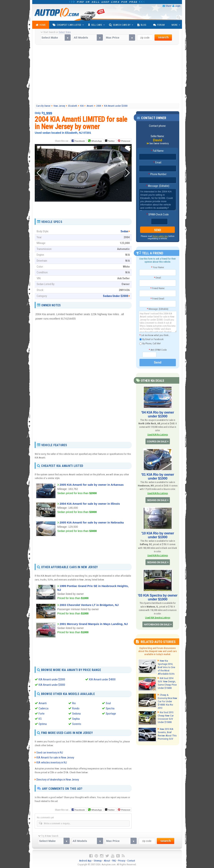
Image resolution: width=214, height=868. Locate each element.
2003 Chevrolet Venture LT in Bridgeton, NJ (89, 605)
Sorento (77, 724)
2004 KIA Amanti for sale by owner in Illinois (90, 504)
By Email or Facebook (151, 339)
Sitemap (98, 860)
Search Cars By (120, 25)
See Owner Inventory (159, 143)
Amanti (43, 703)
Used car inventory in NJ (50, 752)
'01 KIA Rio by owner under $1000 (158, 476)
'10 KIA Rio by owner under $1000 (158, 535)
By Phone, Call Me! (150, 344)
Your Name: (158, 267)
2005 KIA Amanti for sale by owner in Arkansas (92, 485)
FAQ (114, 860)
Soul (108, 703)
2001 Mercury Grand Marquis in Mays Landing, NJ (94, 624)
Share (168, 6)
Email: (158, 162)
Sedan (124, 231)
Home (41, 25)
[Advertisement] (107, 74)
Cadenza (43, 708)
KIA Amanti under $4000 (102, 679)
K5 (40, 719)
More (175, 25)
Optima (43, 724)
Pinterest (126, 141)
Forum (159, 25)
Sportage (111, 713)
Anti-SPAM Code (158, 350)
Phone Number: (158, 174)
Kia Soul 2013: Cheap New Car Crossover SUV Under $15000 (166, 716)
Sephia (76, 719)
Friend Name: (158, 288)
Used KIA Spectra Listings (158, 617)
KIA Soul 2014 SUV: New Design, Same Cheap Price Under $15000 (167, 682)
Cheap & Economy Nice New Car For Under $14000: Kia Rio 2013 (167, 701)
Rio (74, 703)
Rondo (76, 708)
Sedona (76, 713)
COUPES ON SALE (157, 441)
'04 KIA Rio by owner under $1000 (158, 414)
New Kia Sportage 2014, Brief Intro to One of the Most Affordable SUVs (166, 666)
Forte (42, 713)
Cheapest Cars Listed (67, 25)
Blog (142, 25)
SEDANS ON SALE (157, 500)
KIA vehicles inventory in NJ (52, 762)
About (107, 860)
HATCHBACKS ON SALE (157, 624)
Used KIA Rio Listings (158, 434)
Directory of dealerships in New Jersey (58, 779)
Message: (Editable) (158, 186)
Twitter (110, 141)
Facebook (80, 141)
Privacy (122, 860)
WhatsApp (97, 141)
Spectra (110, 708)
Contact (131, 860)
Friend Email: (158, 299)
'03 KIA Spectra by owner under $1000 (158, 597)
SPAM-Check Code (158, 214)
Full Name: (158, 151)
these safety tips (160, 236)
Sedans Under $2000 (116, 296)
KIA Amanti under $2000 (52, 679)
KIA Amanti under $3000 (52, 685)
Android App (85, 860)
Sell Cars (95, 25)
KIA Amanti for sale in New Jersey (55, 757)
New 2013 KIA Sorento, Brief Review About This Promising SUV (167, 733)
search (163, 37)
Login (178, 6)
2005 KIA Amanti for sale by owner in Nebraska (92, 522)
